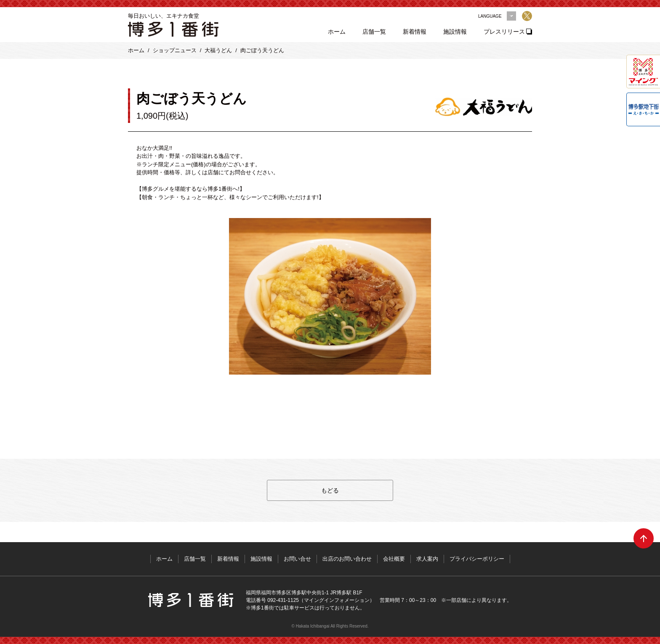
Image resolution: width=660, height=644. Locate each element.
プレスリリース (504, 32)
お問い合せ (297, 559)
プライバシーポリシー (477, 559)
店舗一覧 (374, 32)
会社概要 (394, 559)
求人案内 (427, 559)
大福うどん (218, 50)
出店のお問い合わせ (347, 559)
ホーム (337, 32)
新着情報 (415, 32)
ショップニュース (175, 50)
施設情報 (455, 32)
